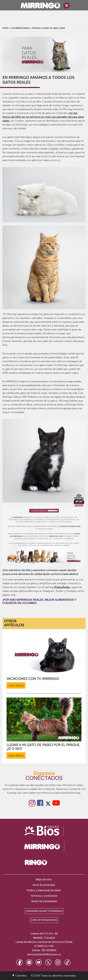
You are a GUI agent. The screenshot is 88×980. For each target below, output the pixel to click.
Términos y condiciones (44, 896)
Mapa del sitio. (44, 880)
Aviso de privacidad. (44, 885)
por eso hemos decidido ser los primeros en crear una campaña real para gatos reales (43, 117)
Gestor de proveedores (44, 901)
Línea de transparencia (44, 920)
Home (5, 28)
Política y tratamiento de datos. (44, 891)
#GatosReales (62, 587)
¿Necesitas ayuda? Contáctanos (44, 911)
